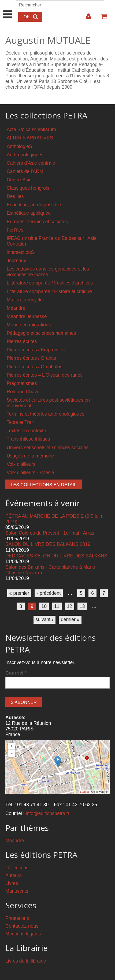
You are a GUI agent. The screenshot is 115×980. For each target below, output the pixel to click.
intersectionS (20, 252)
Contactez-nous (22, 926)
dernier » (70, 619)
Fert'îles (15, 230)
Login (86, 19)
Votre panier (102, 19)
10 (44, 606)
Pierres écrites (22, 341)
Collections (17, 868)
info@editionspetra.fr (48, 813)
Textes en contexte (26, 431)
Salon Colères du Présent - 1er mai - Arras (50, 533)
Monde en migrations (29, 325)
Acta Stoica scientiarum (31, 129)
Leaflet (84, 792)
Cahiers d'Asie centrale (31, 163)
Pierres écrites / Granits (31, 358)
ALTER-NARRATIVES (30, 138)
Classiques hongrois (28, 188)
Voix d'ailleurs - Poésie (30, 473)
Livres (12, 883)
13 (82, 606)
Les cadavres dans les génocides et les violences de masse (48, 272)
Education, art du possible (34, 205)
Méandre (16, 308)
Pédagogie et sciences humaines (41, 333)
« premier (19, 593)
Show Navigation (7, 9)
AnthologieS (19, 146)
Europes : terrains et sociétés (37, 222)
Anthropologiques (25, 155)
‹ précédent (49, 593)
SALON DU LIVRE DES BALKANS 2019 (48, 544)
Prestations (17, 918)
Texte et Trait (20, 422)
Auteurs (14, 875)
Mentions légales (23, 934)
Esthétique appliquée (29, 213)
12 (70, 606)
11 (57, 606)
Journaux (16, 261)
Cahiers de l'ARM (25, 171)
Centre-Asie (19, 180)
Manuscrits (17, 891)
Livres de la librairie (26, 961)
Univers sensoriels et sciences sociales (48, 448)
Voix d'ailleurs (21, 464)
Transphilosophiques (28, 439)
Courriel (16, 673)
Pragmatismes (22, 383)
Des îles (15, 196)
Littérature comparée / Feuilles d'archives (50, 283)
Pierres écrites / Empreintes (36, 350)
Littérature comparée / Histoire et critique (49, 291)
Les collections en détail (44, 485)
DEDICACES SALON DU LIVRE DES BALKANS (56, 556)
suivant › (45, 619)
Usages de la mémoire (30, 456)
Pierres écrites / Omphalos (34, 367)
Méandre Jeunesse (27, 316)
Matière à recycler (25, 300)
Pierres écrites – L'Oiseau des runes (45, 375)
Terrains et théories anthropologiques (46, 414)
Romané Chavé (23, 392)
